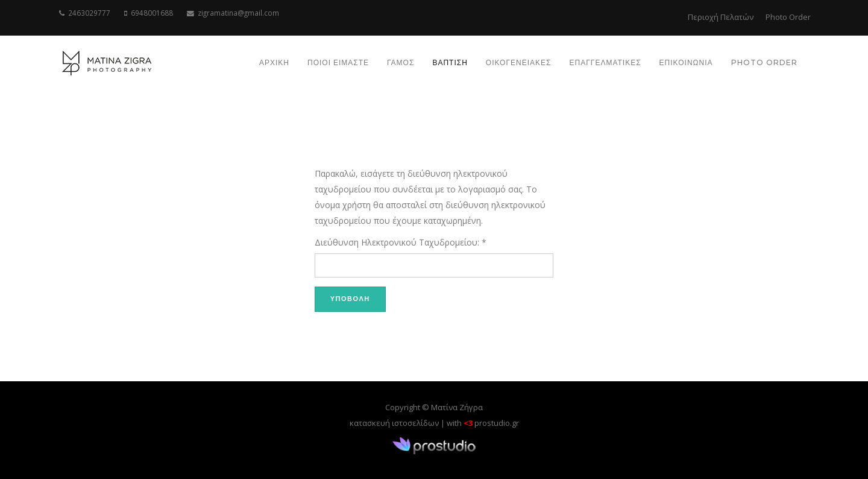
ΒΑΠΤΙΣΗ (450, 62)
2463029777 (89, 13)
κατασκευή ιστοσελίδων (394, 423)
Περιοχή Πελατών (721, 17)
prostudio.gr (497, 423)
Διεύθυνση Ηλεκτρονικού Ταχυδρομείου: (401, 242)
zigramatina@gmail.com (238, 13)
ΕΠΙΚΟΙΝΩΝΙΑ (686, 62)
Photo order (764, 62)
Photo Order (788, 17)
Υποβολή (350, 299)
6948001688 (152, 13)
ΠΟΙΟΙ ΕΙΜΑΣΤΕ (338, 62)
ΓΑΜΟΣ (401, 62)
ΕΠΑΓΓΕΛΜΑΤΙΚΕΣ (605, 62)
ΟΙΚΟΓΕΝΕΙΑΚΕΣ (519, 62)
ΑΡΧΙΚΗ (274, 62)
